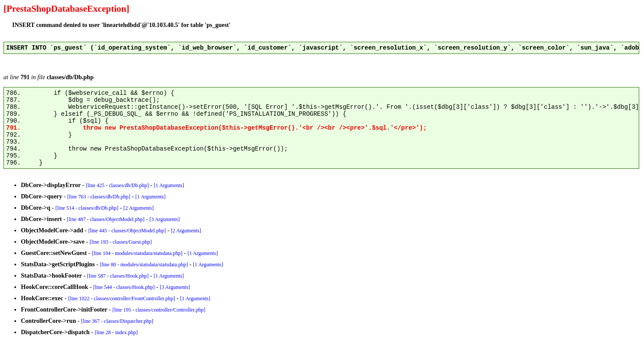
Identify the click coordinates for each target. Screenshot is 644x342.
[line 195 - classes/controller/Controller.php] (159, 310)
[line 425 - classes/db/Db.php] (117, 185)
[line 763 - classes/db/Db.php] (99, 197)
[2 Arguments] (139, 208)
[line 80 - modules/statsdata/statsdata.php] (144, 265)
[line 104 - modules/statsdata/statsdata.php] (137, 253)
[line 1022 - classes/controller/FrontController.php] (122, 298)
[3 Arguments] (164, 219)
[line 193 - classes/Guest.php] (121, 242)
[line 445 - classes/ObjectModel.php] (127, 231)
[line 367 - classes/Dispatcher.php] (117, 321)
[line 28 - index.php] (116, 332)
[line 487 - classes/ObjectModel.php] (106, 219)
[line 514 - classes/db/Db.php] (87, 208)
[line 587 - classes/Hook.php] (118, 276)
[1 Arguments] (169, 185)
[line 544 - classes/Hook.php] (124, 287)
